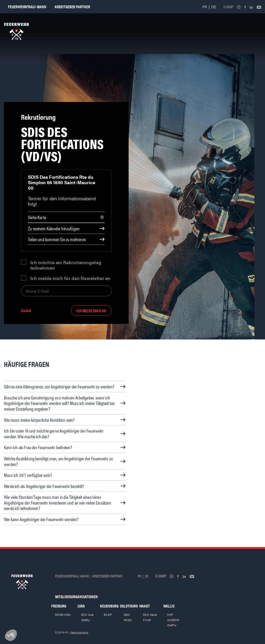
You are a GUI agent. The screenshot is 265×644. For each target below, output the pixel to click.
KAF (170, 615)
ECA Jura (87, 615)
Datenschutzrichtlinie (79, 632)
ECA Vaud (150, 615)
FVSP (147, 620)
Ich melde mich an (91, 311)
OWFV (172, 625)
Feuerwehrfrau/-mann (27, 7)
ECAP (108, 615)
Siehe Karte (37, 217)
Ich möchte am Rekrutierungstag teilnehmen (66, 265)
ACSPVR (173, 620)
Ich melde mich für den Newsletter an (71, 278)
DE (214, 7)
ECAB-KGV (63, 615)
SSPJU (86, 620)
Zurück (26, 311)
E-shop (228, 7)
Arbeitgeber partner (72, 7)
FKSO (128, 620)
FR (205, 7)
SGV (127, 615)
